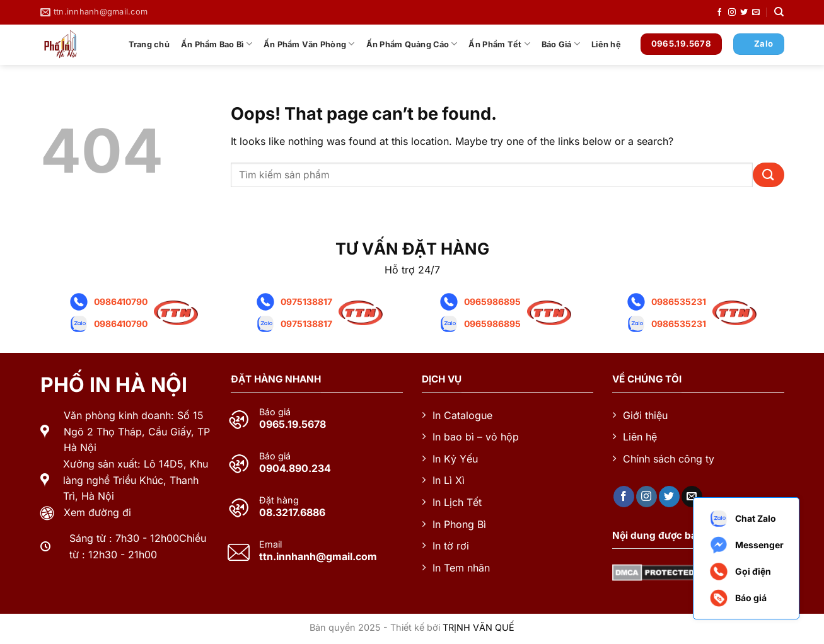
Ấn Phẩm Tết (499, 44)
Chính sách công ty (669, 459)
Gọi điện (740, 572)
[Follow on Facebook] (719, 13)
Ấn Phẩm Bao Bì (217, 44)
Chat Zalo (742, 519)
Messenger (746, 545)
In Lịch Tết (457, 502)
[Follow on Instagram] (732, 13)
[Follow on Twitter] (744, 13)
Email (270, 544)
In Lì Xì (449, 480)
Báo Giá (561, 44)
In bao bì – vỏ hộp (476, 437)
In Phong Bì (459, 524)
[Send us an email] (756, 13)
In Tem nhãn (461, 568)
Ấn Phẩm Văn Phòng (309, 44)
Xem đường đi (97, 512)
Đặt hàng (279, 500)
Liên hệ (606, 44)
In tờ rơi (451, 546)
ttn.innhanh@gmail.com (318, 556)
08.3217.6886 (292, 512)
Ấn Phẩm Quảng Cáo (412, 44)
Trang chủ (149, 44)
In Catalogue (462, 415)
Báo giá (275, 412)
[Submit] (768, 175)
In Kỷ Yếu (455, 459)
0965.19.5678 (293, 424)
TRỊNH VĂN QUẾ (479, 627)
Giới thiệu (645, 415)
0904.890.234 (295, 468)
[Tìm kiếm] (779, 12)
